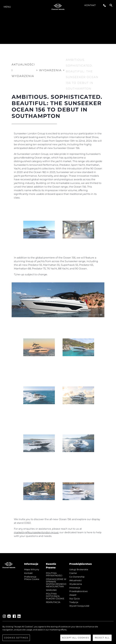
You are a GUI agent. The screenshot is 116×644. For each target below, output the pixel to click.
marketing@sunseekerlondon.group (36, 532)
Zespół (73, 595)
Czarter (73, 573)
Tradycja (74, 602)
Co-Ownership (77, 577)
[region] (58, 633)
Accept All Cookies (76, 638)
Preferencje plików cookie (32, 578)
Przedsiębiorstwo (78, 591)
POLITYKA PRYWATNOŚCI (54, 574)
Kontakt (90, 5)
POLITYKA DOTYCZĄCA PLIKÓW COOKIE (55, 596)
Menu (7, 7)
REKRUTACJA (53, 602)
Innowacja (75, 588)
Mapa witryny (32, 569)
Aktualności (76, 580)
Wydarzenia (76, 584)
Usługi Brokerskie (79, 569)
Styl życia (74, 599)
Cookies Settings (16, 638)
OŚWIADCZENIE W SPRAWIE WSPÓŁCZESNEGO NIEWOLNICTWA (56, 583)
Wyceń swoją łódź (79, 606)
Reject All (102, 638)
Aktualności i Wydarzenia (23, 70)
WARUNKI (51, 590)
